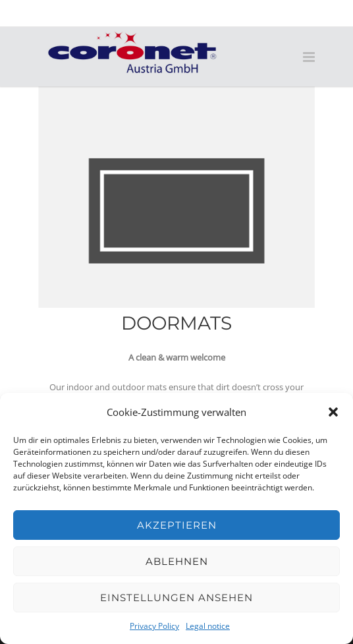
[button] (333, 412)
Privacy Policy (154, 626)
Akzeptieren (177, 525)
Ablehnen (177, 561)
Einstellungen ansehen (176, 598)
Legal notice (208, 626)
